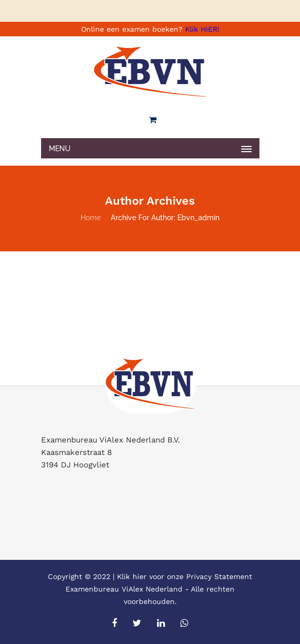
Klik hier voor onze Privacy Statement (185, 576)
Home (91, 218)
